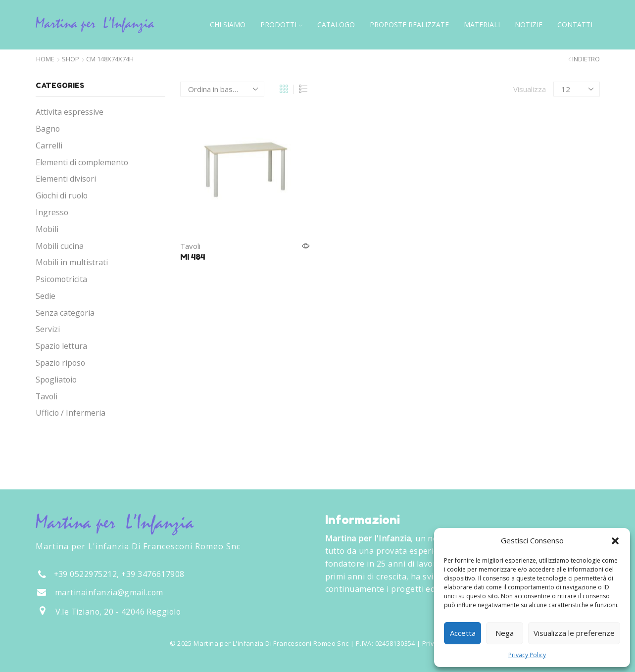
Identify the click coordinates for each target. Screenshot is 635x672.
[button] (615, 541)
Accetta (463, 633)
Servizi (48, 329)
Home (45, 59)
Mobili (47, 229)
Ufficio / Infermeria (71, 413)
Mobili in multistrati (72, 262)
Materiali (482, 24)
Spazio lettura (61, 346)
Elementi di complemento (82, 162)
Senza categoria (65, 313)
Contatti (575, 24)
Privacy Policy (527, 655)
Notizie (529, 24)
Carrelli (49, 145)
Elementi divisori (66, 179)
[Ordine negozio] (222, 89)
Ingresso (52, 212)
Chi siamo (228, 24)
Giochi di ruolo (62, 195)
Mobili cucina (60, 246)
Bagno (48, 129)
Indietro (586, 59)
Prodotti (281, 24)
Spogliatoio (56, 380)
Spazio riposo (60, 363)
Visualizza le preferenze (574, 633)
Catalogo (336, 24)
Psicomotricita (61, 279)
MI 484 (193, 257)
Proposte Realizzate (409, 24)
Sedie (46, 296)
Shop (71, 59)
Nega (505, 633)
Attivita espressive (70, 112)
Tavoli (190, 246)
